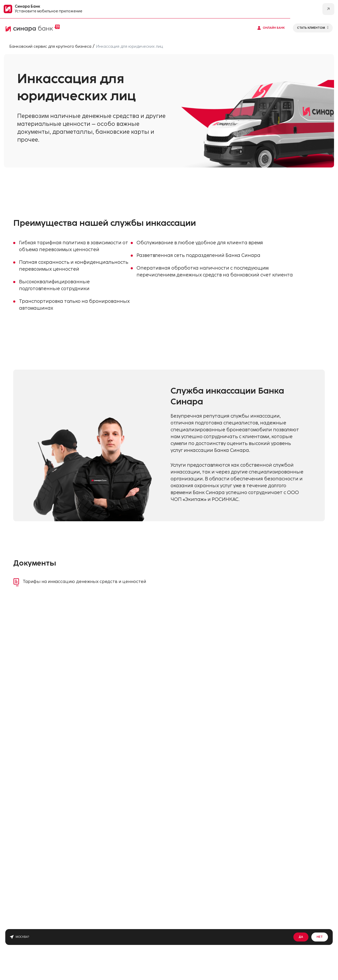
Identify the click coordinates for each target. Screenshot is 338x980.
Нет (320, 937)
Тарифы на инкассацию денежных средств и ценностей (92, 583)
